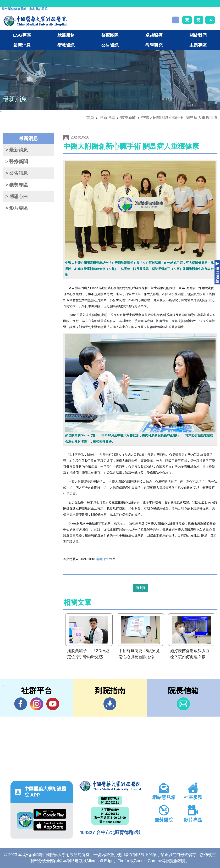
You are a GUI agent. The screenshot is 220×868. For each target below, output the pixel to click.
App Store (50, 826)
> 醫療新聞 (17, 162)
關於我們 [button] (198, 35)
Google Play (50, 814)
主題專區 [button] (198, 45)
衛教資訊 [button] (66, 45)
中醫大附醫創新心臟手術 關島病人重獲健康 (179, 118)
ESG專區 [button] (22, 35)
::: (4, 3)
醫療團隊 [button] (110, 35)
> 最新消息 (17, 150)
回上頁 (140, 588)
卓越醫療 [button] (154, 35)
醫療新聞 (128, 118)
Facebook (21, 704)
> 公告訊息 (17, 173)
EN (210, 20)
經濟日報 (102, 559)
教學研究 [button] (154, 45)
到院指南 (110, 704)
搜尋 (175, 20)
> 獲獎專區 (17, 185)
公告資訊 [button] (110, 45)
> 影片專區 (17, 208)
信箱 (183, 704)
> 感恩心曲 (17, 196)
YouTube (53, 704)
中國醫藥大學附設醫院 (110, 786)
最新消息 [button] (22, 45)
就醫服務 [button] (66, 35)
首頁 (90, 118)
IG (37, 704)
